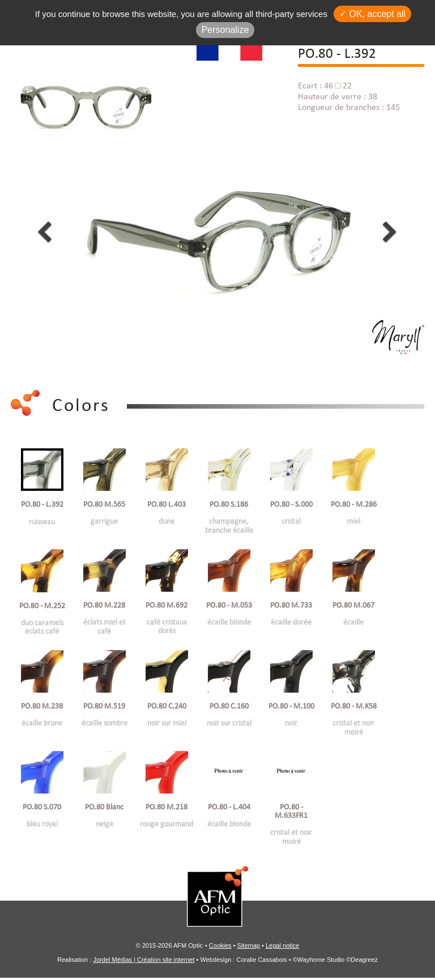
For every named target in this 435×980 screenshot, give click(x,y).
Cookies (220, 948)
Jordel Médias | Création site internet (144, 962)
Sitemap (249, 948)
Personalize (225, 30)
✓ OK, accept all (372, 14)
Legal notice (282, 948)
